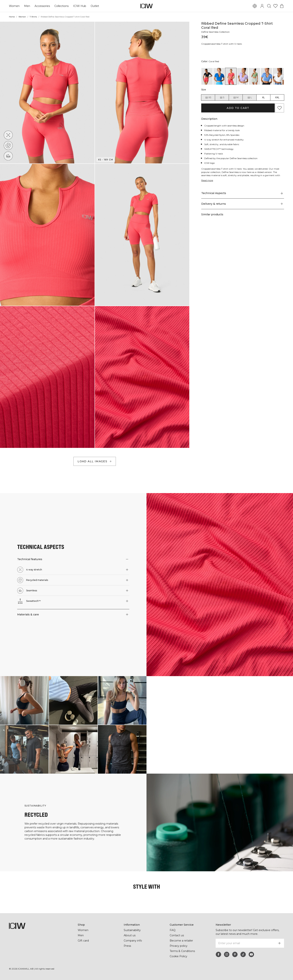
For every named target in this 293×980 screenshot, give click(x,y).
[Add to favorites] (280, 108)
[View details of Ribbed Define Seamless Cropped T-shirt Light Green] (255, 76)
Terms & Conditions (182, 951)
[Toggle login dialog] (262, 6)
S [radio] (222, 97)
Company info (133, 941)
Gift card (83, 941)
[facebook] (218, 954)
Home (12, 17)
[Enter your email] (245, 943)
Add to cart (238, 108)
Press (127, 946)
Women (14, 6)
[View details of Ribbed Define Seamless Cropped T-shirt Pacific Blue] (266, 76)
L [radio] (250, 97)
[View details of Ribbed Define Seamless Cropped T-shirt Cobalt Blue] (219, 76)
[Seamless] (8, 156)
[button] (47, 93)
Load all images (95, 461)
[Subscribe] (279, 943)
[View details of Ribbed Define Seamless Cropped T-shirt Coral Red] (231, 76)
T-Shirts (33, 17)
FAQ (173, 930)
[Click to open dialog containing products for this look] (24, 700)
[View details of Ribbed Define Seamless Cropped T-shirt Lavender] (243, 76)
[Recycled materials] (8, 145)
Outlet (95, 6)
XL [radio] (263, 97)
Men (27, 6)
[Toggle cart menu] (282, 6)
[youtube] (251, 954)
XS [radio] (208, 97)
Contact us (177, 935)
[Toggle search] (269, 6)
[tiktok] (243, 954)
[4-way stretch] (8, 135)
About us (130, 935)
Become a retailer (181, 941)
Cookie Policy (178, 956)
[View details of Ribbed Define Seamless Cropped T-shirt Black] (207, 76)
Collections (61, 6)
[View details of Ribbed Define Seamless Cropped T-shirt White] (278, 76)
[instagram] (227, 954)
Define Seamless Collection (215, 32)
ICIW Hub (80, 6)
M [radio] (236, 97)
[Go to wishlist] (275, 6)
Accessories (42, 6)
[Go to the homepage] (146, 6)
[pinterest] (235, 954)
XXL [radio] (277, 97)
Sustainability (132, 930)
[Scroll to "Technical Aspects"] (243, 193)
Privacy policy (179, 946)
